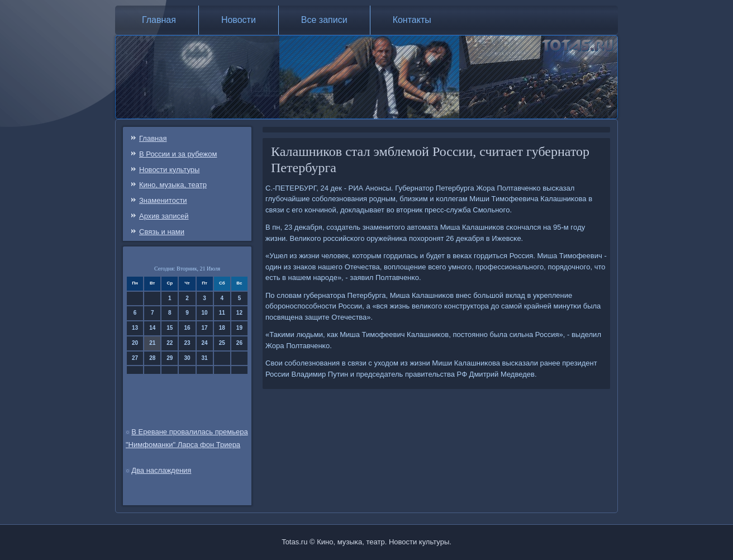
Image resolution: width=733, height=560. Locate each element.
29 (170, 358)
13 (135, 328)
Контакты (412, 20)
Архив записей (164, 216)
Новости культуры (169, 170)
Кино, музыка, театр (173, 185)
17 (205, 328)
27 (135, 358)
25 (222, 343)
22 (170, 343)
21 (152, 343)
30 (187, 358)
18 (222, 328)
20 (135, 343)
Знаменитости (163, 200)
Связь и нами (162, 232)
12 (239, 313)
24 (205, 343)
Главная (159, 20)
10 (205, 313)
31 (205, 358)
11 (222, 313)
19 (239, 328)
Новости (239, 20)
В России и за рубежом (178, 154)
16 (187, 328)
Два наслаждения (161, 470)
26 (239, 343)
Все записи (324, 20)
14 (152, 328)
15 (170, 328)
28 (152, 358)
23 (187, 343)
